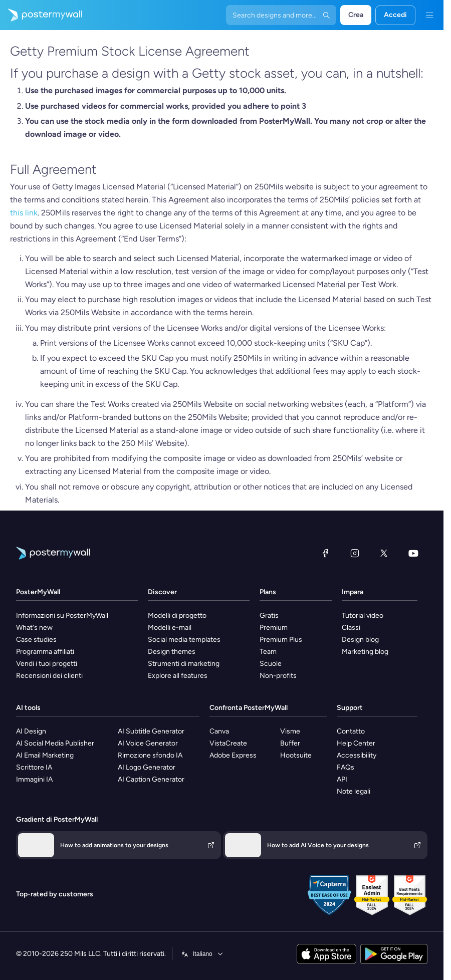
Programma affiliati (45, 652)
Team (268, 652)
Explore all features (178, 676)
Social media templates (184, 640)
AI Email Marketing (45, 755)
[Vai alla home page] (41, 15)
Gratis (269, 616)
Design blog (360, 640)
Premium (274, 628)
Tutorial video (363, 616)
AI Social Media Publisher (55, 743)
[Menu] (429, 15)
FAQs (346, 767)
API (342, 779)
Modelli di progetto (177, 616)
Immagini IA (34, 779)
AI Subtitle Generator (151, 731)
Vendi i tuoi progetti (47, 664)
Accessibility (357, 755)
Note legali (354, 791)
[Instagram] (355, 553)
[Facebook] (325, 553)
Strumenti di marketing (184, 664)
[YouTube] (413, 553)
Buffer (290, 743)
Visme (290, 731)
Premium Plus (281, 640)
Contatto (351, 731)
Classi (351, 628)
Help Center (356, 743)
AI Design (31, 731)
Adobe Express (233, 755)
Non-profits (278, 676)
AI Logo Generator (147, 767)
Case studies (36, 640)
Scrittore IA (34, 767)
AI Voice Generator (148, 743)
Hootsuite (296, 755)
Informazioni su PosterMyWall (62, 616)
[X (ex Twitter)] (384, 553)
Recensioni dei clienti (49, 676)
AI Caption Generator (151, 779)
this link (24, 213)
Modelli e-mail (170, 628)
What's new (34, 628)
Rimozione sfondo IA (150, 755)
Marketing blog (365, 652)
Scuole (271, 664)
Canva (219, 731)
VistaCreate (228, 743)
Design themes (172, 652)
